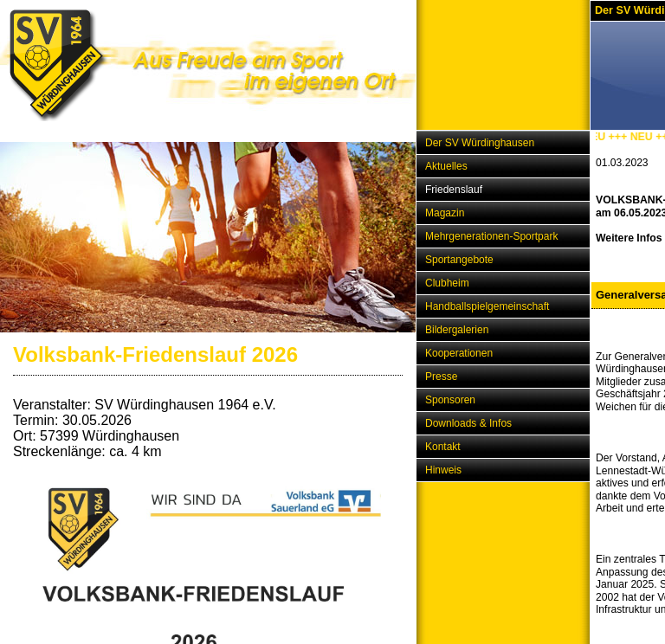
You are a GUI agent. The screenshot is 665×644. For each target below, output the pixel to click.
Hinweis (443, 470)
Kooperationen (459, 353)
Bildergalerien (457, 330)
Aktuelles (446, 166)
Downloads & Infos (468, 423)
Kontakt (443, 447)
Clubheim (447, 283)
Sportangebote (459, 260)
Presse (441, 377)
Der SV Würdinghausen (480, 143)
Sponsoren (450, 400)
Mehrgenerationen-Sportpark (491, 236)
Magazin (445, 213)
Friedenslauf (454, 190)
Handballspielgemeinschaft (487, 306)
